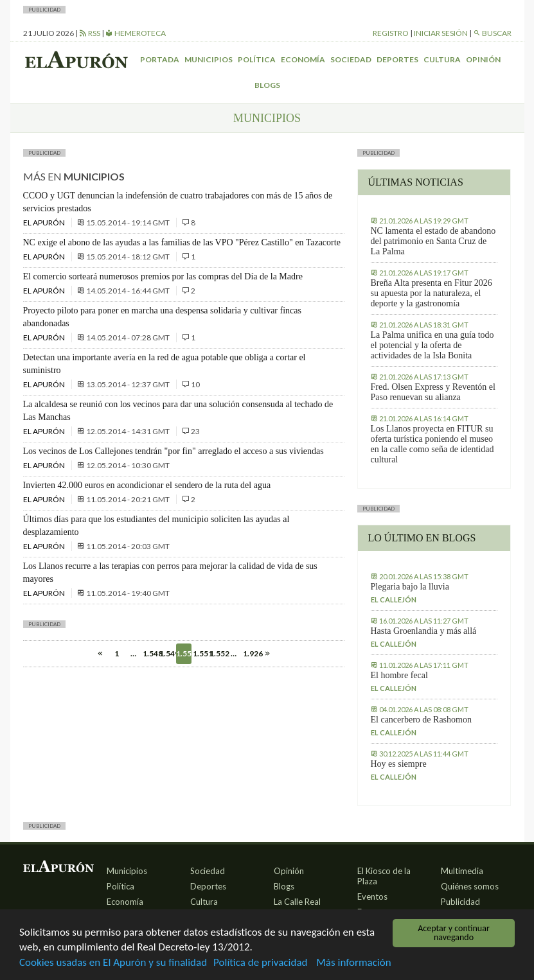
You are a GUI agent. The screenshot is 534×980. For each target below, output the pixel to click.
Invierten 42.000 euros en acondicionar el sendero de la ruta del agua (147, 485)
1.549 (167, 653)
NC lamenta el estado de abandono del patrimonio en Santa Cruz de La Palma (433, 241)
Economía (303, 59)
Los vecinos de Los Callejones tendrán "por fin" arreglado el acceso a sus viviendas (174, 451)
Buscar (492, 33)
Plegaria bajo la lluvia (410, 587)
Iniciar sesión (441, 33)
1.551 (200, 653)
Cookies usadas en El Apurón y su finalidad (113, 963)
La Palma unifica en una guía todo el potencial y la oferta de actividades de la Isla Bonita (432, 345)
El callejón (394, 599)
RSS (90, 33)
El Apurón (45, 223)
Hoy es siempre (399, 764)
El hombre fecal (399, 675)
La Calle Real (297, 902)
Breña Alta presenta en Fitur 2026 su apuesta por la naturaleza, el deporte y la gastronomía (432, 293)
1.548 (150, 653)
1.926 (251, 653)
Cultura (442, 59)
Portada (160, 59)
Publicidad (460, 902)
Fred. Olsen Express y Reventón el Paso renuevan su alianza (433, 392)
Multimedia (462, 871)
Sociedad (351, 59)
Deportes (397, 59)
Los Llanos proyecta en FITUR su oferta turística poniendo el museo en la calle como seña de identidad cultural (432, 444)
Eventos (372, 897)
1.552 (217, 653)
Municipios (209, 59)
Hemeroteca (136, 33)
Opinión (483, 59)
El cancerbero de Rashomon (421, 720)
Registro (391, 33)
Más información (353, 963)
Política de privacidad (260, 963)
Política (257, 59)
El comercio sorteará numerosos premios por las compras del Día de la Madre (163, 276)
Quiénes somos (470, 886)
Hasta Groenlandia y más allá (424, 631)
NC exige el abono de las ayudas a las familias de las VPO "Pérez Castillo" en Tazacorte (182, 242)
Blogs (267, 85)
